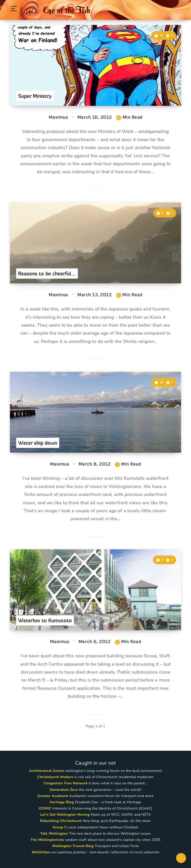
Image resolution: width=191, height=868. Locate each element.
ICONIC (45, 808)
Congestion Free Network (66, 783)
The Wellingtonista (47, 840)
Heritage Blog (62, 802)
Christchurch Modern (55, 777)
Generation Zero (64, 790)
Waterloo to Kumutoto (45, 620)
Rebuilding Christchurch (61, 821)
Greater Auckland (53, 796)
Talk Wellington (54, 834)
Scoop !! (60, 827)
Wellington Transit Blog (73, 846)
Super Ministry (35, 96)
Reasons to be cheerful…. (47, 274)
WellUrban (41, 852)
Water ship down (38, 443)
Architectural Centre (47, 771)
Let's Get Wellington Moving (65, 815)
